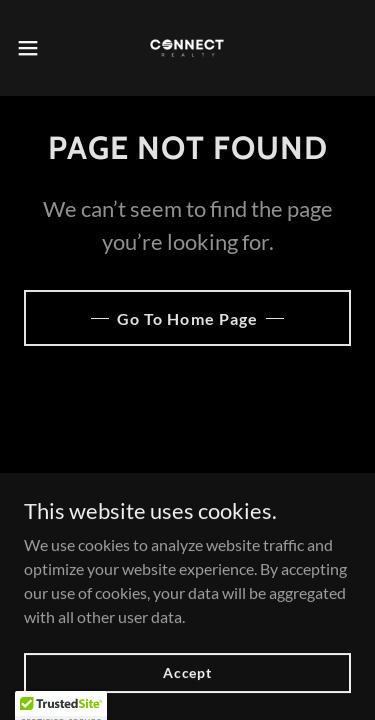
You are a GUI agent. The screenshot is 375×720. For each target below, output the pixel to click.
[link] (187, 48)
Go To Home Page (187, 318)
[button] (35, 48)
